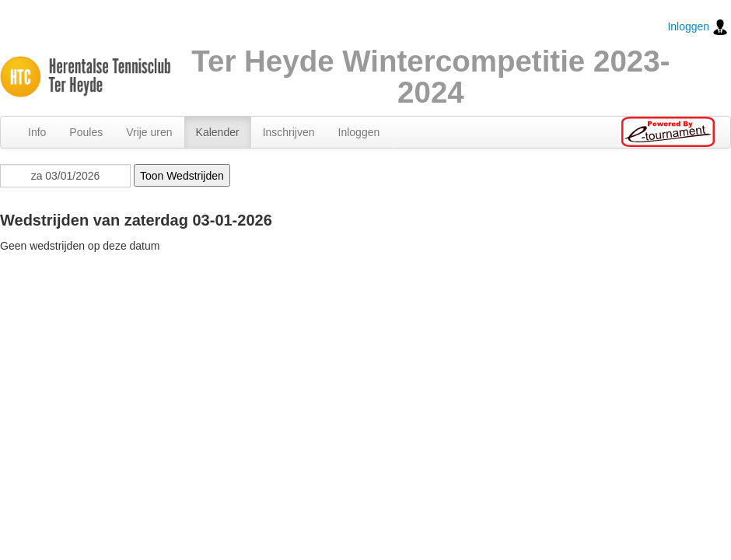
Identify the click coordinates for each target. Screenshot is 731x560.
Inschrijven (289, 132)
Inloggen (698, 27)
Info (37, 132)
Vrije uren (149, 132)
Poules (86, 132)
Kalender (218, 132)
